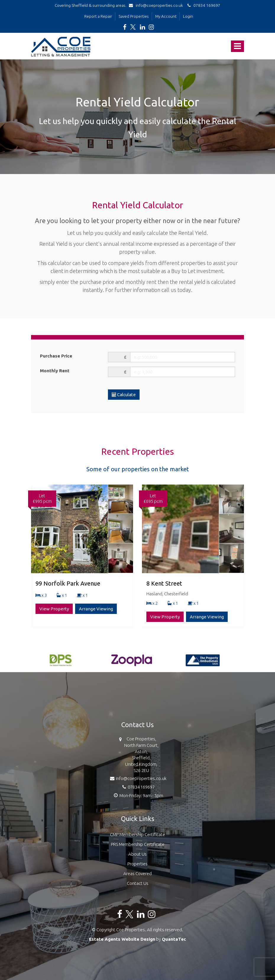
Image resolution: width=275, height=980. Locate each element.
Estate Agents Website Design (122, 939)
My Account (166, 16)
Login (188, 16)
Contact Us (138, 883)
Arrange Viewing (96, 609)
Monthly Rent (55, 371)
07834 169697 (203, 5)
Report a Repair (98, 16)
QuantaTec (174, 939)
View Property (54, 609)
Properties (137, 864)
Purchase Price (56, 356)
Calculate (124, 395)
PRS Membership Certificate (138, 844)
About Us (137, 854)
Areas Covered (137, 873)
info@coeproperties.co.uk (157, 5)
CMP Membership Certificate (137, 834)
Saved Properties (134, 16)
